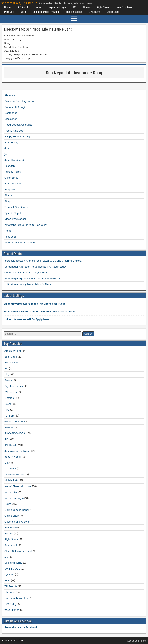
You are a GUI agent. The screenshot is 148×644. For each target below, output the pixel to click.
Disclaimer (11, 119)
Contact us (11, 113)
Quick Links (113, 12)
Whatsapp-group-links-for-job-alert (26, 225)
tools (7, 580)
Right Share (103, 7)
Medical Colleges (15, 474)
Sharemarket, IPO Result (19, 3)
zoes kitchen (12, 610)
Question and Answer (17, 522)
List (7, 463)
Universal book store (17, 598)
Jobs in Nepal (13, 457)
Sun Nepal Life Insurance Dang (74, 73)
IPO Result (23, 7)
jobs (7, 154)
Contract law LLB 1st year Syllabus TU (27, 272)
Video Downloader (15, 219)
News (38, 7)
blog (7, 374)
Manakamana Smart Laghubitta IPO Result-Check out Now (39, 311)
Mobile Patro (12, 480)
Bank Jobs (11, 357)
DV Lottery (94, 12)
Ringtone (10, 189)
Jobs (23, 12)
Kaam (143, 641)
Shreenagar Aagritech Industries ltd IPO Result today (35, 267)
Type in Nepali (13, 213)
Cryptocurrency (14, 386)
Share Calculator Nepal (18, 551)
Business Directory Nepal (46, 12)
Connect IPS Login (15, 107)
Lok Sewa (10, 468)
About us (10, 95)
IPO (75, 7)
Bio (6, 368)
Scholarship (11, 545)
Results (9, 533)
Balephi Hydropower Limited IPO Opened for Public (35, 304)
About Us (132, 641)
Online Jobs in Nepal (17, 510)
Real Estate (11, 527)
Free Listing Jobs (15, 131)
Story (8, 201)
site (7, 557)
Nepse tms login (57, 7)
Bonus (87, 7)
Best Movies (12, 362)
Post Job (9, 12)
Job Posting (11, 142)
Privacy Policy (13, 172)
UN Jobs (10, 592)
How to (9, 427)
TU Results (11, 586)
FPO (7, 410)
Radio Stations (74, 12)
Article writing (13, 351)
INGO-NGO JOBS (15, 433)
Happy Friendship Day (17, 136)
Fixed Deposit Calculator (19, 125)
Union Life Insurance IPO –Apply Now (26, 319)
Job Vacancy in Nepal (17, 451)
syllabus (9, 574)
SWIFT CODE (12, 569)
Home (7, 7)
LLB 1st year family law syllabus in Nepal (28, 284)
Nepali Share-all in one (18, 486)
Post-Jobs (10, 237)
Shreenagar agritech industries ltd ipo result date (33, 278)
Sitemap (9, 195)
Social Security (13, 563)
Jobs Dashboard (125, 7)
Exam (8, 404)
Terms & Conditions (16, 207)
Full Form (10, 416)
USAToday (11, 604)
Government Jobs (15, 421)
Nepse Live (11, 492)
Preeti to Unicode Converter (21, 242)
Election (9, 398)
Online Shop (12, 516)
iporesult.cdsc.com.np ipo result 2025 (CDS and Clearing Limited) (43, 261)
